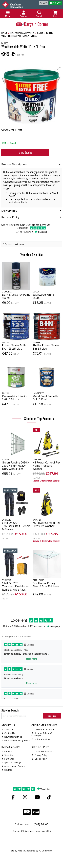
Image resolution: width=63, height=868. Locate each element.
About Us (8, 730)
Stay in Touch (10, 711)
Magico (21, 851)
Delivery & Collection (43, 730)
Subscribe (52, 716)
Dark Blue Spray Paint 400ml (16, 296)
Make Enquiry (25, 152)
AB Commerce (46, 851)
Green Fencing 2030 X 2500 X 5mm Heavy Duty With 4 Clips (16, 466)
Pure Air (7, 752)
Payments (8, 759)
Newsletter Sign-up (12, 737)
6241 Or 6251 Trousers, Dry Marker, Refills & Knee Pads (16, 586)
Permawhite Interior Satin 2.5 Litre (15, 398)
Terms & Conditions (43, 752)
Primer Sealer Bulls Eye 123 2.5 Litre (14, 347)
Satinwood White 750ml (43, 296)
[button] (59, 68)
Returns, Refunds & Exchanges (42, 734)
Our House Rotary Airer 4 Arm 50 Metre (46, 585)
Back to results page (15, 244)
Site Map (7, 770)
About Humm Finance (13, 766)
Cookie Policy (40, 759)
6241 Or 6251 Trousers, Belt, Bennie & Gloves (16, 526)
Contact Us (8, 733)
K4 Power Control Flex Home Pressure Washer (46, 466)
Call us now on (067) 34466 (32, 824)
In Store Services (41, 739)
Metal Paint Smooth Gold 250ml (45, 398)
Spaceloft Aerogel (12, 763)
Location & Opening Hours (16, 740)
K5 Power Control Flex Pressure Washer (46, 524)
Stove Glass (9, 755)
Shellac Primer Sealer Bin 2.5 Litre (46, 347)
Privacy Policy (40, 755)
